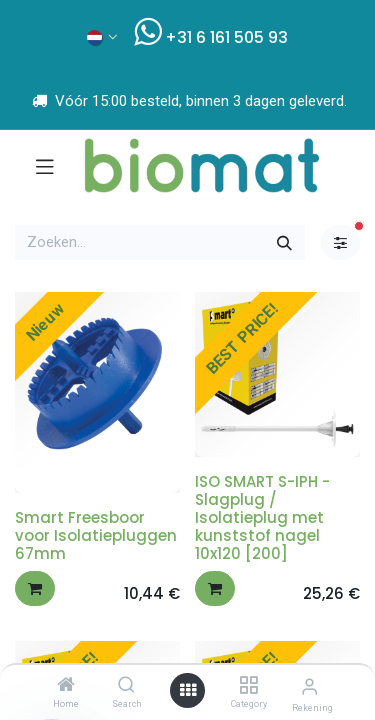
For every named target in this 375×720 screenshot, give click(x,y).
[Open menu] (188, 690)
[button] (35, 588)
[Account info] (309, 686)
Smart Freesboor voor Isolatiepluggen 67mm (96, 535)
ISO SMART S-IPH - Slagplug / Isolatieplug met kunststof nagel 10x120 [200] (262, 517)
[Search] (126, 686)
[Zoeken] (284, 242)
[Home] (66, 686)
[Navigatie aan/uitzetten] (45, 166)
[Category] (248, 686)
